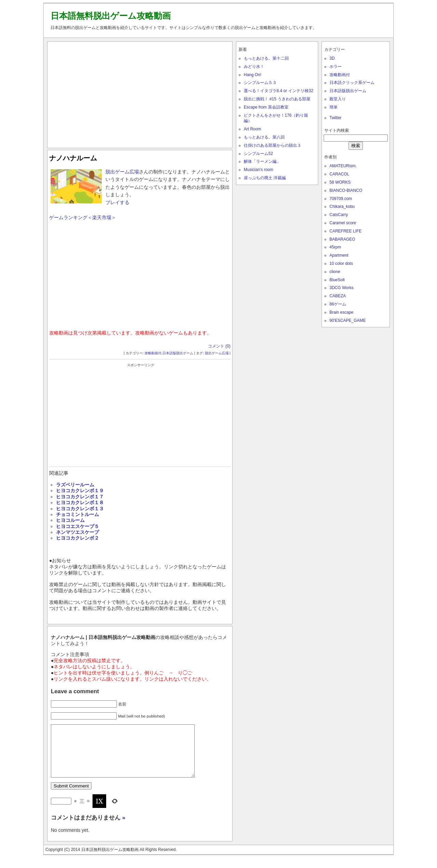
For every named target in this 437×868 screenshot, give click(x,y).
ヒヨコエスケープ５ (77, 526)
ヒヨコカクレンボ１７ (80, 497)
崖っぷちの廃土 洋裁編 (265, 178)
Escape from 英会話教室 (266, 107)
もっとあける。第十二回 (266, 58)
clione (335, 272)
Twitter (335, 118)
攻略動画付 (153, 353)
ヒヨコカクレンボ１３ (80, 509)
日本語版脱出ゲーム (178, 353)
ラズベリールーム (75, 485)
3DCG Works (341, 288)
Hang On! (252, 75)
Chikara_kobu (342, 207)
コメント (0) (219, 346)
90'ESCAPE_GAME (348, 321)
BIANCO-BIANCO (346, 190)
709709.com (341, 199)
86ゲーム (338, 304)
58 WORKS (340, 182)
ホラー (336, 67)
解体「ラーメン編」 (262, 161)
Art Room (252, 129)
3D (332, 58)
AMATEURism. (343, 166)
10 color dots (341, 264)
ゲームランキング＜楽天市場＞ (83, 217)
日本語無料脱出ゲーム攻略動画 (111, 16)
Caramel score (343, 223)
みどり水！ (254, 67)
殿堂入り (338, 99)
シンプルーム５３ (260, 83)
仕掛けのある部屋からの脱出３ (272, 145)
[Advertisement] (140, 93)
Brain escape (341, 312)
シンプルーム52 (258, 154)
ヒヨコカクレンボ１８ (80, 502)
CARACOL (339, 174)
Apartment (339, 255)
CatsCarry (339, 215)
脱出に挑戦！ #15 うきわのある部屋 (277, 99)
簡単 (334, 107)
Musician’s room (258, 170)
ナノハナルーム (73, 158)
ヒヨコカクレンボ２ (77, 538)
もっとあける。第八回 (264, 137)
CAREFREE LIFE (346, 231)
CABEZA (338, 296)
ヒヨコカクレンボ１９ (80, 490)
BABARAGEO (342, 239)
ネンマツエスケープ (77, 532)
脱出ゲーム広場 (122, 172)
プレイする (117, 202)
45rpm (335, 247)
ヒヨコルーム (70, 520)
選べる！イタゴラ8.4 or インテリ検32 (278, 91)
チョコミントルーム (77, 514)
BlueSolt (337, 280)
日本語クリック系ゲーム (352, 83)
